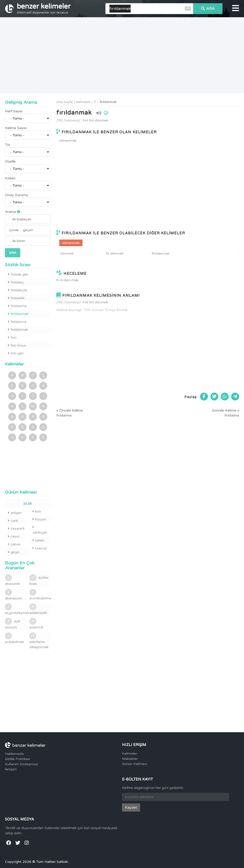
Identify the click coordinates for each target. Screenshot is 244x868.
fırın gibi (16, 353)
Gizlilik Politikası (18, 759)
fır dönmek (115, 253)
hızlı (37, 512)
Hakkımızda (14, 754)
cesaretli (16, 529)
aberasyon (14, 595)
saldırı (39, 540)
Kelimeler (83, 102)
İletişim (11, 769)
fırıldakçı (16, 282)
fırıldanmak (108, 102)
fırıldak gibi (18, 274)
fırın (12, 338)
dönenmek (68, 141)
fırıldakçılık (18, 290)
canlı (13, 521)
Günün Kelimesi (134, 764)
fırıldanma (17, 306)
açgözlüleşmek (15, 609)
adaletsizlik (38, 609)
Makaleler (130, 759)
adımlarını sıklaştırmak (39, 641)
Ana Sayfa (64, 102)
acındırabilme (40, 595)
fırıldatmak (18, 330)
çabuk (14, 544)
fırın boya (17, 345)
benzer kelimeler (44, 8)
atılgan (15, 513)
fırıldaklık (16, 298)
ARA (208, 9)
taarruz (40, 548)
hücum (39, 519)
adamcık (36, 624)
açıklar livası (39, 580)
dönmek (67, 253)
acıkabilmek (14, 638)
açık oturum (13, 624)
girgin (14, 552)
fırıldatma (17, 322)
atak (28, 503)
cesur (14, 536)
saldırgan (40, 530)
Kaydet (131, 807)
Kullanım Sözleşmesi (21, 764)
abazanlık (12, 580)
